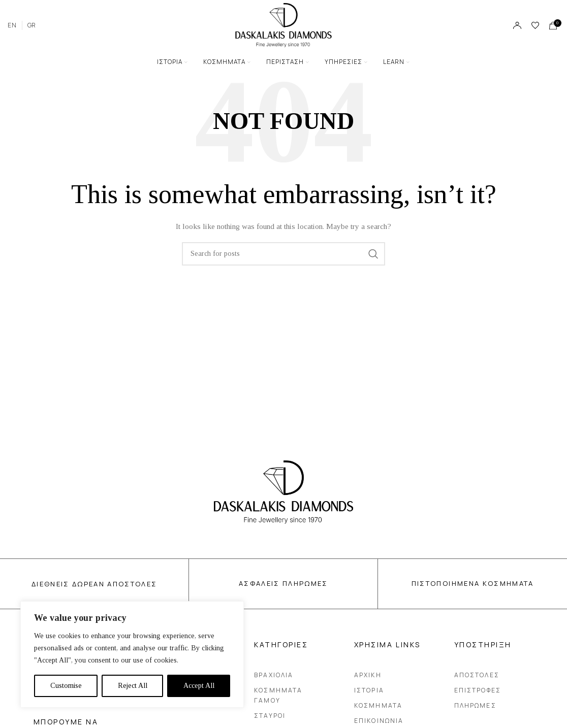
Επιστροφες (478, 690)
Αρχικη (368, 675)
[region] (132, 654)
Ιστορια (369, 690)
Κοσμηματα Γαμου (294, 695)
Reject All (133, 686)
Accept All (199, 686)
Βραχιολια (274, 675)
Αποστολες (477, 675)
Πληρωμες (475, 705)
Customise (66, 686)
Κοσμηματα (378, 705)
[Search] (283, 254)
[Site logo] (283, 25)
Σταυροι (270, 716)
